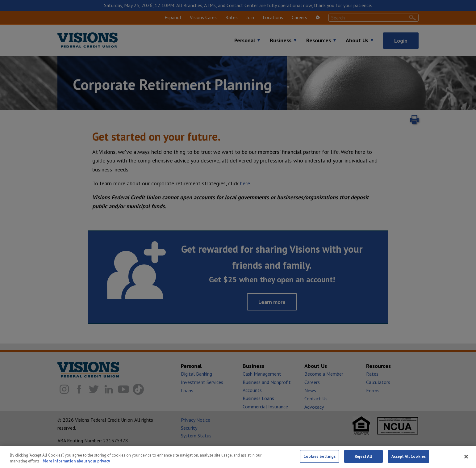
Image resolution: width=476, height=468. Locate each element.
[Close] (466, 460)
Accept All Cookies (409, 460)
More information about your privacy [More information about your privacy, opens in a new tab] (76, 465)
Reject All (363, 460)
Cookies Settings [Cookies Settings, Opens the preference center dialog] (319, 460)
